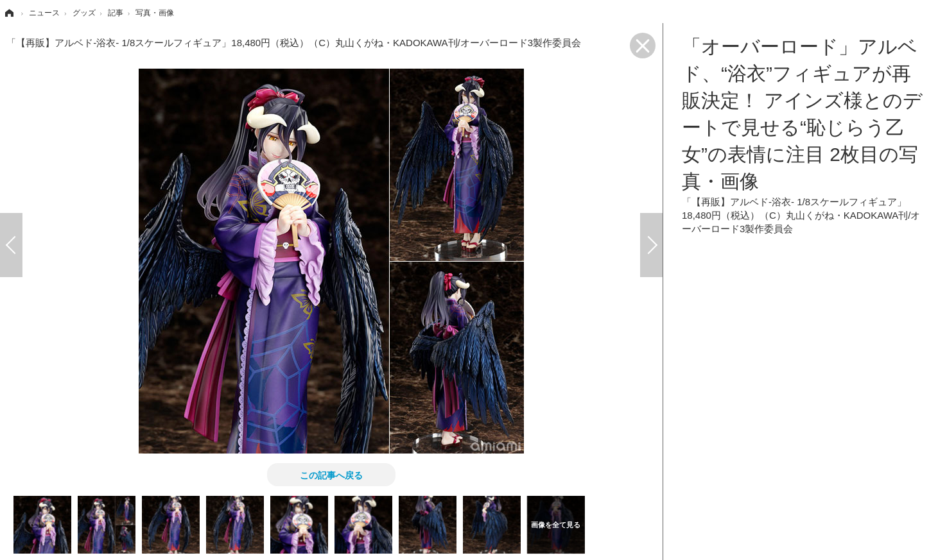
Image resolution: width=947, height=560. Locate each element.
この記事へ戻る (331, 475)
